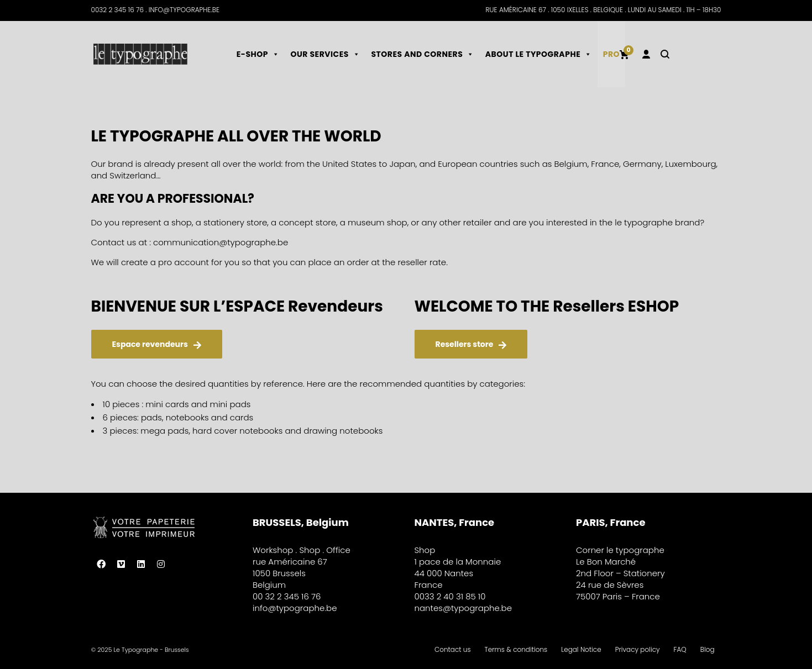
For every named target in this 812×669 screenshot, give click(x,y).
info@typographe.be (295, 608)
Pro (611, 54)
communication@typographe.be (221, 242)
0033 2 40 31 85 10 (450, 596)
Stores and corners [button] (422, 54)
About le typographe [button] (539, 54)
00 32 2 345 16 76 (287, 596)
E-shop (258, 54)
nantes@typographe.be (463, 608)
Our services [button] (325, 54)
